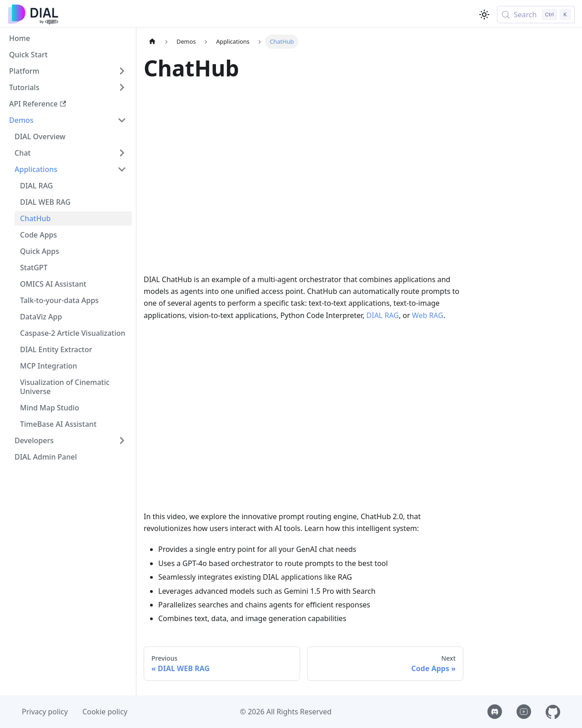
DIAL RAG (383, 315)
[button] (68, 71)
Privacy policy (45, 712)
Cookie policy (105, 712)
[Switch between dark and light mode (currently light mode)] (484, 15)
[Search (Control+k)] (536, 15)
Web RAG (428, 315)
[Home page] (152, 42)
